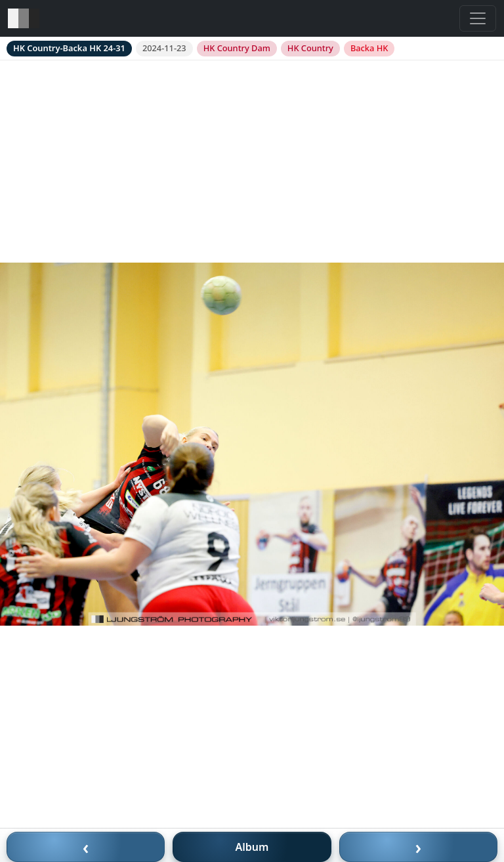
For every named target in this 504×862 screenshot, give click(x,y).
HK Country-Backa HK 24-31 (69, 48)
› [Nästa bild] (419, 847)
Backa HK (369, 48)
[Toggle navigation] (478, 18)
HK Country (310, 48)
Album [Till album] (252, 847)
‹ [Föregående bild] (86, 847)
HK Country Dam (237, 48)
